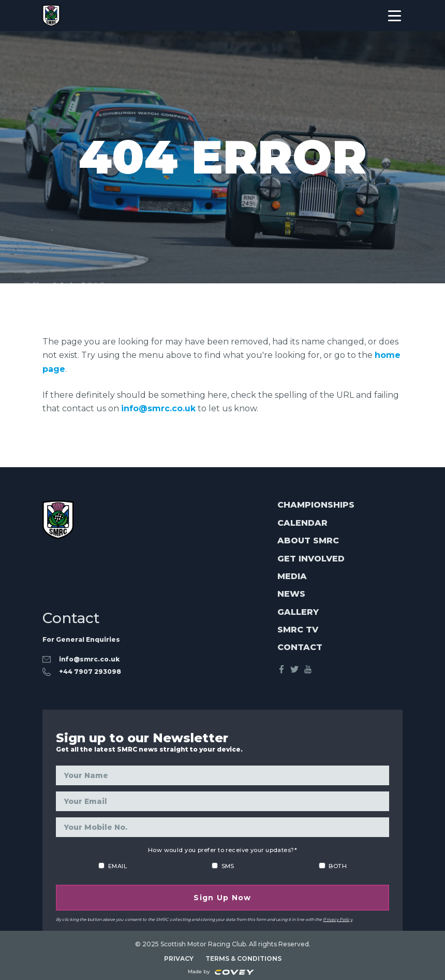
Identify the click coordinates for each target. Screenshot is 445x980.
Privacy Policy (337, 919)
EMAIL (117, 866)
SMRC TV (298, 630)
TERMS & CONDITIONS (243, 958)
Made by (221, 971)
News (291, 594)
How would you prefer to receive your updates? (222, 849)
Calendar (302, 523)
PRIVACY (179, 958)
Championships (316, 505)
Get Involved (311, 559)
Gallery (298, 612)
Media (292, 576)
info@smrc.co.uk (158, 408)
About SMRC (308, 541)
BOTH (338, 866)
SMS (228, 866)
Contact (300, 648)
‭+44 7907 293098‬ (90, 672)
